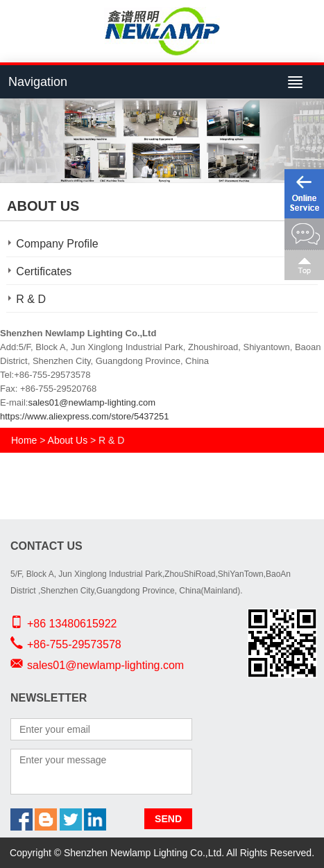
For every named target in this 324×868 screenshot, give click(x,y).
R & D (31, 299)
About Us (68, 440)
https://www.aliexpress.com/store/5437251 (85, 416)
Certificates (44, 271)
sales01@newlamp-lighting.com (92, 402)
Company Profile (57, 244)
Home (24, 440)
